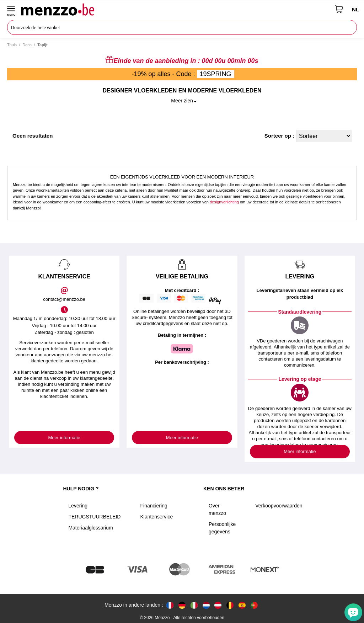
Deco (27, 45)
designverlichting (224, 202)
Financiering (154, 506)
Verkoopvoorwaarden (279, 506)
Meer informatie (64, 438)
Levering (78, 506)
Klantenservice (156, 517)
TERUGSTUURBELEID (94, 517)
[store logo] (175, 9)
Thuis (12, 45)
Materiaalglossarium (90, 528)
